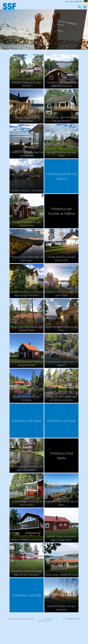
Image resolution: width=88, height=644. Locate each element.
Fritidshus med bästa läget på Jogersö (61, 363)
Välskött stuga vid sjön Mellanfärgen (27, 119)
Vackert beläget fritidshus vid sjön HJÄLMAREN (27, 468)
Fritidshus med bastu (61, 456)
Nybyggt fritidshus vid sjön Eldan (61, 154)
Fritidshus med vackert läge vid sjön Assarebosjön (61, 398)
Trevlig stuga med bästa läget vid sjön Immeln (61, 119)
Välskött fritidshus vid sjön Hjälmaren (61, 608)
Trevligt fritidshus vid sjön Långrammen (27, 224)
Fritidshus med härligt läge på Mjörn (61, 503)
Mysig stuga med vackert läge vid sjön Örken (27, 328)
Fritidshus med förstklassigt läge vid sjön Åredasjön (27, 573)
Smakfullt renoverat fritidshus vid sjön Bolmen (27, 363)
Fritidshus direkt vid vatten (61, 176)
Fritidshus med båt (27, 595)
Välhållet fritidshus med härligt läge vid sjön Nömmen (27, 293)
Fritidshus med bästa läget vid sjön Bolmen (27, 154)
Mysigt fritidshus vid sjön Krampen (27, 398)
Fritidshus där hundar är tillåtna (61, 211)
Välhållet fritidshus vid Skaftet (27, 190)
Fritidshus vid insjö (61, 421)
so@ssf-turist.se (74, 619)
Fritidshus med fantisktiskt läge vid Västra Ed (61, 84)
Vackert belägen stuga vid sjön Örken (61, 328)
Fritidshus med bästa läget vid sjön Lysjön (27, 259)
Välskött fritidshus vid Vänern (27, 540)
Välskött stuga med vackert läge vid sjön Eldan (61, 538)
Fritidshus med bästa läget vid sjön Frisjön (61, 293)
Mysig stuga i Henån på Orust (61, 575)
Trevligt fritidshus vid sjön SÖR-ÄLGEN (61, 259)
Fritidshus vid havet (27, 421)
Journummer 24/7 (44, 621)
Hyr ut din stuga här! (74, 1)
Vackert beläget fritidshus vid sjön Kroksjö (27, 503)
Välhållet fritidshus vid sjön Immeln (27, 84)
